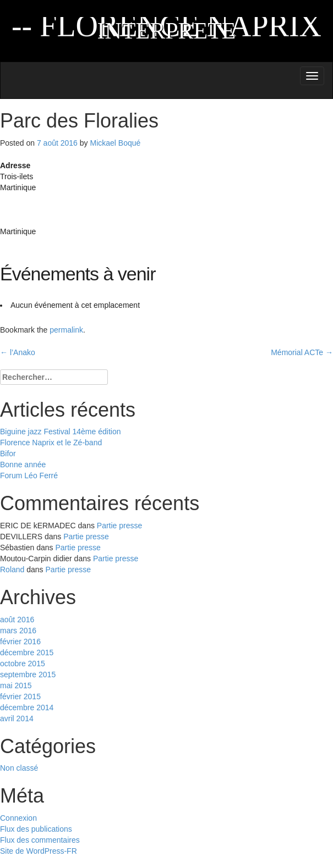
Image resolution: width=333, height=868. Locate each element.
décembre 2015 (27, 653)
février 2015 (20, 696)
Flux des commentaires (40, 840)
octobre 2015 (23, 664)
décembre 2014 (27, 707)
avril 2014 (17, 718)
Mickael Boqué (115, 143)
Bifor (8, 454)
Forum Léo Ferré (29, 476)
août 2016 (17, 620)
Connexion (18, 818)
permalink (66, 330)
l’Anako (18, 352)
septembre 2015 (28, 675)
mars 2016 (18, 631)
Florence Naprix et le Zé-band (51, 443)
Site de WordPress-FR (39, 851)
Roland (12, 570)
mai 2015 (16, 685)
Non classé (19, 768)
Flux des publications (36, 829)
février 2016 (20, 642)
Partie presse (119, 526)
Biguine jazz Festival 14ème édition (60, 432)
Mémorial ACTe (302, 352)
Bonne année (23, 465)
